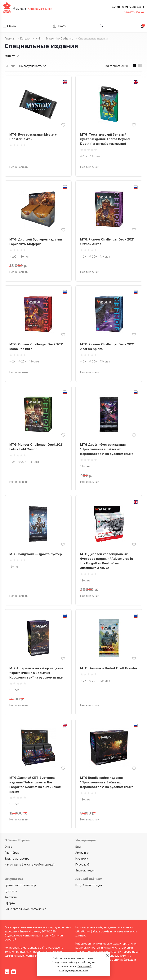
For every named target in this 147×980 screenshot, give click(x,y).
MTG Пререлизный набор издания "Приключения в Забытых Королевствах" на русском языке (36, 673)
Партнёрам (12, 853)
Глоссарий (82, 864)
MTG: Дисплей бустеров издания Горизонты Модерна (36, 242)
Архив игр (82, 853)
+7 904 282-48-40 (128, 7)
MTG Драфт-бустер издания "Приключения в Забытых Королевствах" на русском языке (107, 449)
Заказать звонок (134, 12)
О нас (8, 847)
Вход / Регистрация (89, 885)
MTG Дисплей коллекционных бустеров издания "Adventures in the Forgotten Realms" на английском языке (107, 561)
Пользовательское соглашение (25, 909)
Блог (78, 847)
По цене (10, 66)
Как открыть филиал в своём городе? (30, 864)
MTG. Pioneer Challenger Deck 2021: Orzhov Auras (108, 242)
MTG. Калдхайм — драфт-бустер (36, 554)
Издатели (82, 859)
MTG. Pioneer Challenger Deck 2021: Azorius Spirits (108, 347)
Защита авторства (17, 859)
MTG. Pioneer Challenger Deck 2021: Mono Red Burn (37, 347)
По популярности (33, 66)
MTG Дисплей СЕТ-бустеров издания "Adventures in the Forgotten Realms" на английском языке (35, 785)
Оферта (10, 903)
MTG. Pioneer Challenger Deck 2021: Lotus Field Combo (37, 447)
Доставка (11, 891)
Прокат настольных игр (20, 885)
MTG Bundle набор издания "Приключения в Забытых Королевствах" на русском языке (107, 782)
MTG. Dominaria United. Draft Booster (109, 668)
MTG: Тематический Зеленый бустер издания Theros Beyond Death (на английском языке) (105, 139)
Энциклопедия (85, 870)
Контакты (11, 897)
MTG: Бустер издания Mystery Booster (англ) (33, 137)
